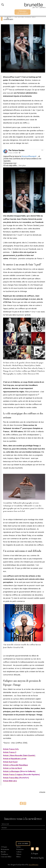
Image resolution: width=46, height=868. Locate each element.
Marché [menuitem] (3, 852)
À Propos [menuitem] (4, 847)
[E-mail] (23, 824)
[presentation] (15, 835)
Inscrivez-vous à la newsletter (23, 819)
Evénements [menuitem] (5, 849)
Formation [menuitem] (20, 849)
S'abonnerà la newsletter (23, 12)
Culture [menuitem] (19, 852)
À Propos (34, 854)
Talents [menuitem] (19, 854)
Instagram (25, 803)
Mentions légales (37, 858)
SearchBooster (34, 865)
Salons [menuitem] (18, 847)
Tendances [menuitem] (4, 854)
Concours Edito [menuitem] (6, 857)
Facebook (21, 803)
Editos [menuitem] (18, 857)
